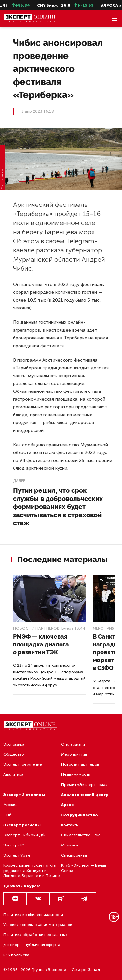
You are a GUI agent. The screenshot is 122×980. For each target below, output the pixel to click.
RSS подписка (16, 955)
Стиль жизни (73, 744)
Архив (67, 805)
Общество (14, 754)
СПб (7, 815)
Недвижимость (75, 774)
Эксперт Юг (15, 845)
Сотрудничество (80, 815)
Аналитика (13, 774)
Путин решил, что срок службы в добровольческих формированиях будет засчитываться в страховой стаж (58, 507)
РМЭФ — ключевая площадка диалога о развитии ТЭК (41, 644)
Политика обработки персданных (35, 935)
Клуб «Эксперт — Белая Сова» (84, 868)
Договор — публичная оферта (32, 945)
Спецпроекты (74, 855)
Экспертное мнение (22, 764)
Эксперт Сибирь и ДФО (26, 835)
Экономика (14, 744)
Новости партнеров (36, 628)
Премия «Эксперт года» (84, 785)
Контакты (70, 825)
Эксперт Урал (17, 855)
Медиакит (71, 845)
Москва (10, 805)
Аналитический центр (85, 795)
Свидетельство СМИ (81, 835)
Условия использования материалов (38, 925)
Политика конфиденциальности (33, 915)
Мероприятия (74, 754)
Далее (19, 481)
